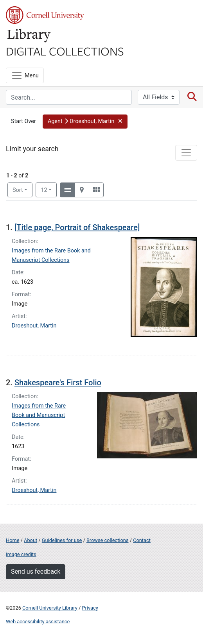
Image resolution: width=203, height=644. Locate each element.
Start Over (23, 121)
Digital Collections (65, 51)
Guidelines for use (62, 540)
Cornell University (45, 15)
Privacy (90, 608)
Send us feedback (36, 572)
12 (49, 190)
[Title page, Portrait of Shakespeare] (77, 227)
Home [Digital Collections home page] (13, 540)
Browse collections (108, 540)
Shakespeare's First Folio (58, 383)
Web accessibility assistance (38, 622)
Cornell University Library (50, 608)
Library (29, 36)
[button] (85, 122)
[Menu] (25, 75)
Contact (142, 540)
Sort (18, 190)
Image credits (21, 554)
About (31, 540)
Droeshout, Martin (34, 326)
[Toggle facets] (186, 153)
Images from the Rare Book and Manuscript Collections (39, 415)
